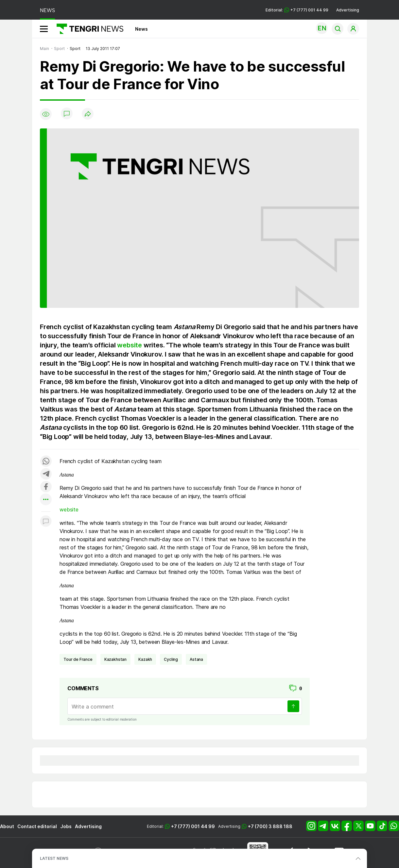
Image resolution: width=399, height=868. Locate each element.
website (130, 345)
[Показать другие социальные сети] (46, 500)
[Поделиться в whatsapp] (46, 462)
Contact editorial (37, 826)
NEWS (47, 10)
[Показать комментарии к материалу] (46, 521)
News (141, 29)
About (7, 826)
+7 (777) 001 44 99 (193, 826)
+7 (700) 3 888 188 (270, 826)
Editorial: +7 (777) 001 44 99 (297, 10)
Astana (196, 659)
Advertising (348, 10)
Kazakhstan (115, 659)
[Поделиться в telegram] (46, 474)
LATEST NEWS (54, 858)
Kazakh (145, 659)
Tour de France (78, 659)
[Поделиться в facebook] (46, 487)
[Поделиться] (88, 114)
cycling (171, 659)
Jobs (66, 826)
